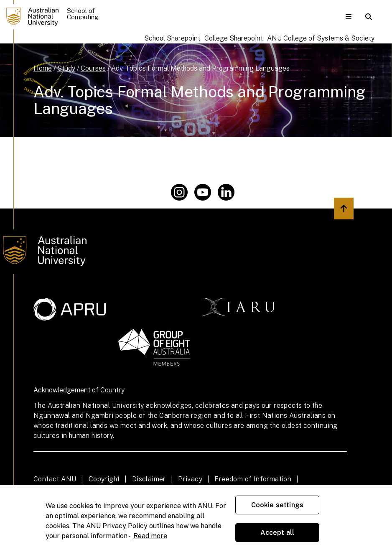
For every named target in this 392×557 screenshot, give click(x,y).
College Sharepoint (234, 38)
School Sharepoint (172, 38)
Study (66, 68)
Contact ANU (55, 479)
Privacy (190, 479)
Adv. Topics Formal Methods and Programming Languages (200, 68)
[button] (349, 17)
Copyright (104, 479)
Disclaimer (149, 479)
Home (43, 68)
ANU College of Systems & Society (321, 38)
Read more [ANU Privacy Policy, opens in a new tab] (150, 536)
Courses (93, 68)
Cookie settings (277, 505)
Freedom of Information (253, 479)
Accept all (277, 533)
